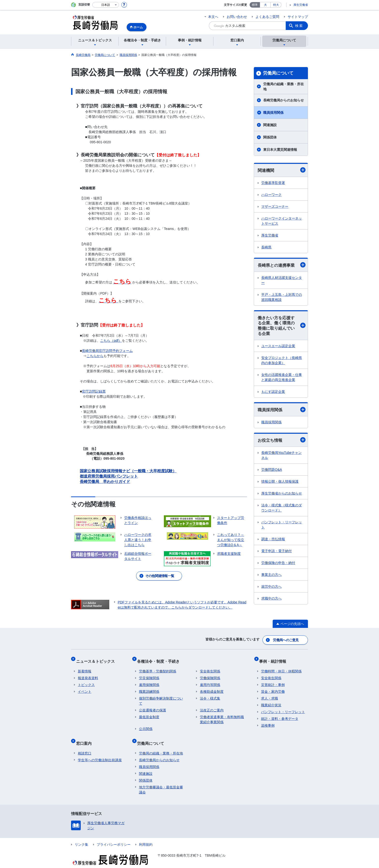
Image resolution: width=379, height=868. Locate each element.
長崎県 (266, 247)
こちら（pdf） (111, 341)
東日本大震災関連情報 (280, 150)
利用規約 (146, 835)
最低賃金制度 (149, 712)
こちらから (95, 356)
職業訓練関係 (149, 686)
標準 (255, 5)
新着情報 (85, 666)
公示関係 (146, 723)
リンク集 (81, 835)
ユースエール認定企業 (278, 348)
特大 (276, 5)
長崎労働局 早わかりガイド (105, 482)
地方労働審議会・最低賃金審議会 (161, 780)
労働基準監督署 (273, 183)
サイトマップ (298, 17)
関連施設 (270, 125)
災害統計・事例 (273, 679)
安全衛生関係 (210, 666)
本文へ (213, 17)
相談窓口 (85, 744)
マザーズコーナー (275, 207)
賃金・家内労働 (273, 686)
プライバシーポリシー (114, 835)
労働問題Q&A (272, 472)
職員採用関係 (273, 113)
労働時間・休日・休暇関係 (281, 666)
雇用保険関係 (149, 679)
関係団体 (273, 137)
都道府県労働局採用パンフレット (109, 476)
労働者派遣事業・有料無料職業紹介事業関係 (222, 714)
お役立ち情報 (282, 443)
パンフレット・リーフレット (282, 528)
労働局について (278, 73)
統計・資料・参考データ (280, 713)
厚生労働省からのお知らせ (282, 496)
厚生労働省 (301, 5)
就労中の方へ (271, 589)
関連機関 (282, 170)
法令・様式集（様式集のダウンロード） (282, 511)
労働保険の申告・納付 (278, 566)
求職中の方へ (271, 601)
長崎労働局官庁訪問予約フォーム (107, 351)
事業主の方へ (271, 578)
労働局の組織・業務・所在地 (284, 87)
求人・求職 (270, 693)
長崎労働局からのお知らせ (284, 100)
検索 (299, 26)
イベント (85, 686)
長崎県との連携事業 (282, 265)
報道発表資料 (88, 673)
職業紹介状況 (271, 700)
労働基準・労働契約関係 (158, 666)
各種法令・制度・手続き (160, 658)
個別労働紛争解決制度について (161, 696)
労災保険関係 (149, 673)
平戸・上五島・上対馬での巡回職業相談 (282, 298)
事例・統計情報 (275, 658)
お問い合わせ (237, 17)
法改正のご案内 (212, 705)
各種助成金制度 (212, 686)
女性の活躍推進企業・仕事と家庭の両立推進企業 (282, 379)
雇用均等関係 (210, 679)
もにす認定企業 (273, 394)
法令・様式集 (210, 693)
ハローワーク (271, 195)
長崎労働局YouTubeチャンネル (281, 458)
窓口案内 (86, 736)
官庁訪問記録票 (94, 391)
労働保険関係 (210, 673)
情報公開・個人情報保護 (280, 484)
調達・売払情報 (273, 542)
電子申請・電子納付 (277, 554)
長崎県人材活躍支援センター (282, 281)
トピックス (86, 679)
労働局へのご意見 (286, 639)
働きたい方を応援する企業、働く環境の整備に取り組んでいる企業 (282, 327)
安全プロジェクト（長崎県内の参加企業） (282, 362)
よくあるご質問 (267, 17)
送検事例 (268, 720)
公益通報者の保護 (153, 705)
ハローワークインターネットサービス (282, 221)
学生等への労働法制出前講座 (100, 751)
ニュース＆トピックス (97, 658)
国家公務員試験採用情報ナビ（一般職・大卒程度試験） (128, 471)
